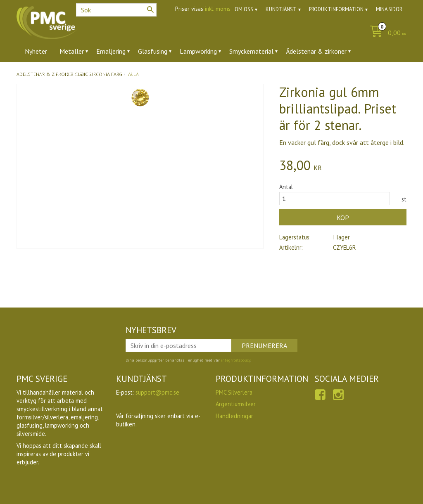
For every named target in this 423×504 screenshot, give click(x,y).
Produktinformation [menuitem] (336, 9)
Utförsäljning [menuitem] (137, 74)
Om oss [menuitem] (244, 9)
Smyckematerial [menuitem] (251, 51)
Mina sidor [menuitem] (389, 9)
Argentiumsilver (236, 404)
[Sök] (150, 9)
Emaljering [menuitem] (111, 51)
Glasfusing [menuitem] (153, 51)
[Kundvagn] (386, 33)
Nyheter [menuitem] (36, 51)
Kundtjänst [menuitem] (281, 9)
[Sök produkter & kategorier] (116, 10)
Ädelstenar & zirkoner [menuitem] (316, 51)
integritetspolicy (236, 360)
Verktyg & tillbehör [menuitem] (51, 74)
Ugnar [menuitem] (99, 74)
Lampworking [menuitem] (198, 51)
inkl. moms (218, 9)
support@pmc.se (157, 392)
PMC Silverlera (234, 392)
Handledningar (234, 416)
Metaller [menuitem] (72, 51)
